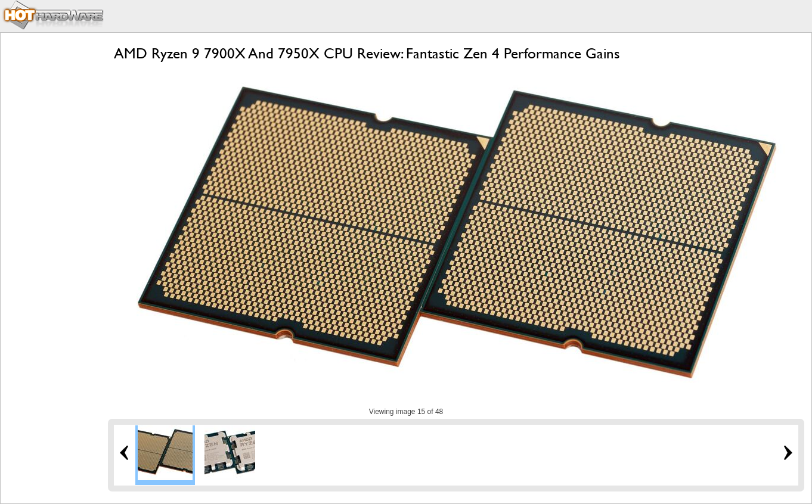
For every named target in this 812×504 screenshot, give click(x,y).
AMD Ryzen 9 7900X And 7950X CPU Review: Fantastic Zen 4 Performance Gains (367, 53)
